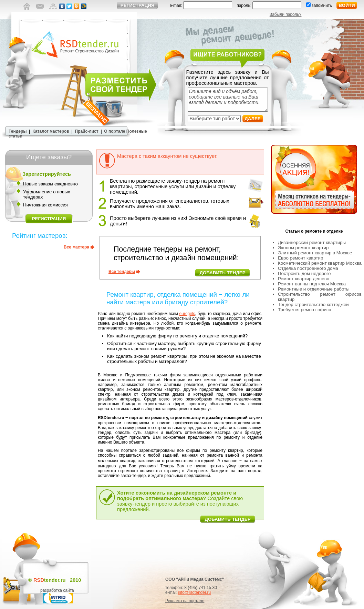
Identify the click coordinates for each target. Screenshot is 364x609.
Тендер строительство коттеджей (313, 304)
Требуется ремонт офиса (305, 310)
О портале (115, 131)
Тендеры (18, 131)
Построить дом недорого (304, 273)
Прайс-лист (86, 131)
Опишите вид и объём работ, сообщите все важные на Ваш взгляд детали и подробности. (228, 100)
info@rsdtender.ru (195, 592)
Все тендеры (122, 272)
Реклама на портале (185, 601)
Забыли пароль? (286, 14)
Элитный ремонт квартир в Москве (315, 253)
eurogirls (187, 314)
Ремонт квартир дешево (304, 279)
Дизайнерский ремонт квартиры (312, 242)
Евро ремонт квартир (300, 258)
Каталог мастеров (51, 131)
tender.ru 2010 (57, 580)
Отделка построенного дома (308, 268)
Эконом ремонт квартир (303, 248)
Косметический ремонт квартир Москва (320, 263)
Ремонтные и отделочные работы (314, 289)
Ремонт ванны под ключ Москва (312, 284)
